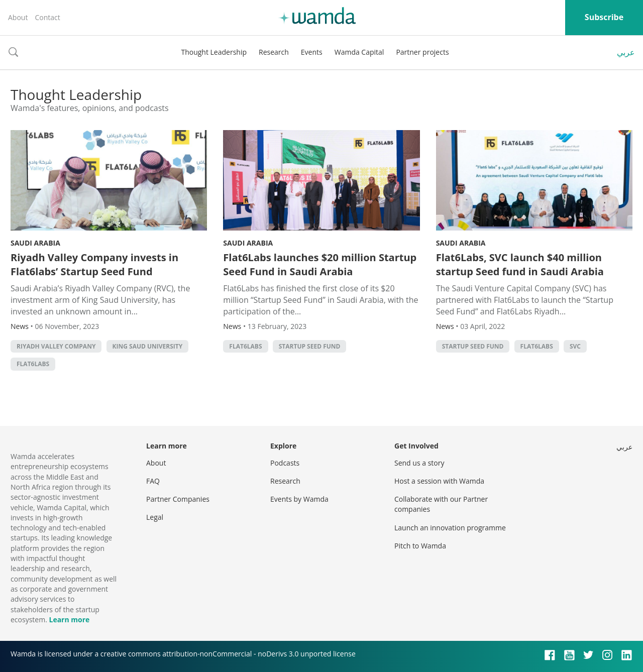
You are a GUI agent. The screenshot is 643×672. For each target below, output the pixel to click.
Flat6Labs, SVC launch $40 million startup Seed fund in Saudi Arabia (520, 264)
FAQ (153, 481)
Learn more (69, 620)
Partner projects (422, 52)
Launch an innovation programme (450, 528)
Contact (47, 17)
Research (274, 52)
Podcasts (285, 463)
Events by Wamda (299, 499)
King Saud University (148, 346)
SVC (575, 346)
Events (312, 52)
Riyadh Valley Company (56, 346)
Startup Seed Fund (310, 346)
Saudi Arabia (35, 243)
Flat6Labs (33, 364)
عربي (626, 52)
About (18, 17)
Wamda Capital (359, 52)
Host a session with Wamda (439, 481)
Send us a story (419, 463)
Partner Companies (178, 499)
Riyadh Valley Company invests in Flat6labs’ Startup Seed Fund (94, 264)
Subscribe (604, 17)
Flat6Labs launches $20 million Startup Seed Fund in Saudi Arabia (320, 264)
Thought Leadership (214, 52)
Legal (155, 517)
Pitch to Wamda (420, 546)
